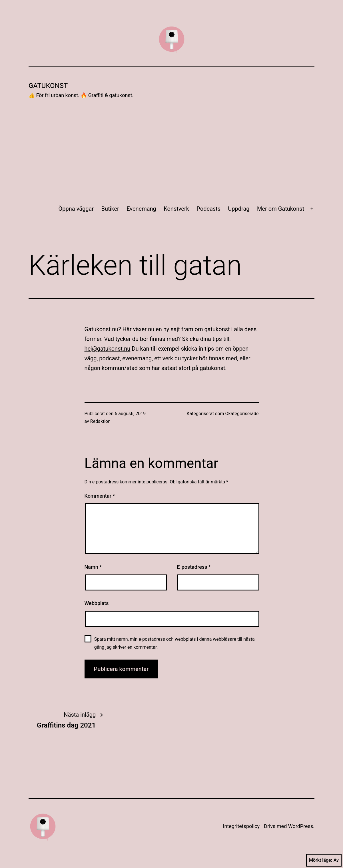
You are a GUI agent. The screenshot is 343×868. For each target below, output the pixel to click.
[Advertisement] (171, 150)
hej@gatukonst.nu (108, 349)
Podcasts (208, 209)
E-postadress (194, 567)
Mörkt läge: (324, 860)
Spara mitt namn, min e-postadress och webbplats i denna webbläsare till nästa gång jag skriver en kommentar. (174, 643)
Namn (93, 567)
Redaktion (100, 421)
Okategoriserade (242, 414)
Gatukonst (48, 86)
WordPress (301, 826)
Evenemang (141, 209)
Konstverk (176, 209)
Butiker (110, 209)
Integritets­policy (241, 826)
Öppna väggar (76, 209)
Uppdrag (239, 209)
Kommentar (100, 496)
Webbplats (97, 603)
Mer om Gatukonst (281, 209)
